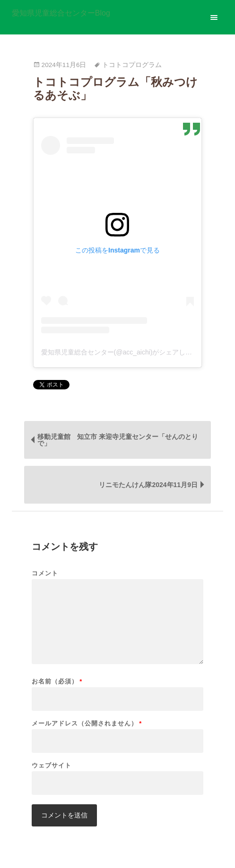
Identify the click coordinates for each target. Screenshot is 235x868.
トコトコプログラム (132, 65)
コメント (45, 573)
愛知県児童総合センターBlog (61, 13)
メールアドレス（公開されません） (87, 723)
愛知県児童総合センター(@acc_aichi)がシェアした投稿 (123, 352)
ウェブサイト (52, 765)
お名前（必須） (57, 681)
